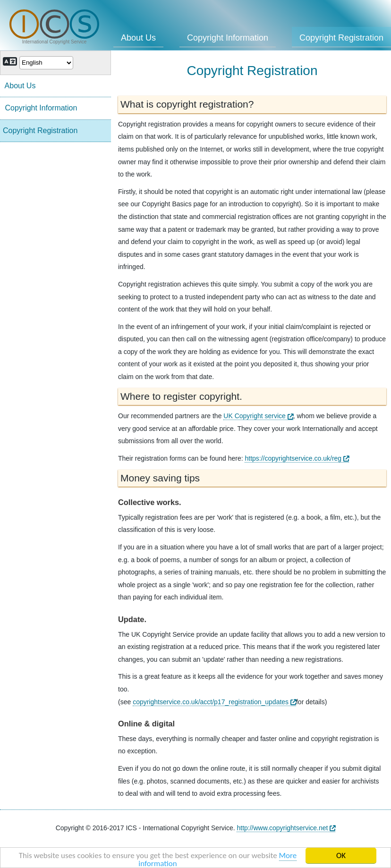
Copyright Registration (40, 131)
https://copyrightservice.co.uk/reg (297, 458)
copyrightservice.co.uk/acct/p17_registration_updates (214, 702)
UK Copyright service (258, 416)
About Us (138, 38)
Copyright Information (228, 38)
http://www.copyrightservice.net (286, 828)
